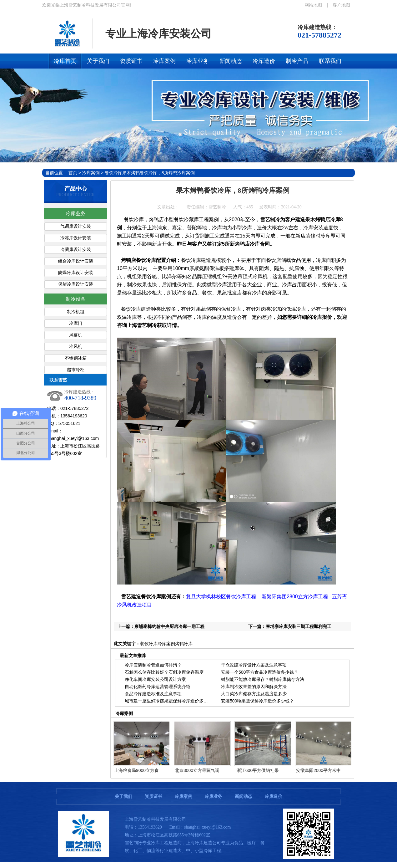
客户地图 (341, 5)
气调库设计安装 (76, 226)
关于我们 (123, 797)
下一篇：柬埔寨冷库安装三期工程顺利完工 (290, 626)
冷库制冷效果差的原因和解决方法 (254, 687)
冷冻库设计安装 (76, 238)
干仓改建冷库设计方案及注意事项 (254, 665)
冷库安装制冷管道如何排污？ (153, 665)
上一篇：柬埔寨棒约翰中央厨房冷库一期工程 (161, 626)
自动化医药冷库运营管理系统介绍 (158, 687)
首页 (73, 173)
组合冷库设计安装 (76, 261)
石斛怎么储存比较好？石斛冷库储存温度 (164, 672)
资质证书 (153, 797)
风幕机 (76, 335)
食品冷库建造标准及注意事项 (153, 694)
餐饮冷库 (113, 173)
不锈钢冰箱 (76, 358)
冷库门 (76, 323)
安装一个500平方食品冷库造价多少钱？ (260, 672)
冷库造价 (274, 797)
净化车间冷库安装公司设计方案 (155, 679)
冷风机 (76, 347)
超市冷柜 (76, 370)
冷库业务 (76, 214)
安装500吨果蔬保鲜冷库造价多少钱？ (257, 701)
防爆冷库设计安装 (76, 273)
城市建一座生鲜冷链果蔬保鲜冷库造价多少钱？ (171, 701)
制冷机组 (76, 312)
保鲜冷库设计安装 (76, 284)
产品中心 (76, 189)
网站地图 (313, 5)
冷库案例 (91, 173)
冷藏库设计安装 (76, 250)
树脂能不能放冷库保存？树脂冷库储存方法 (263, 679)
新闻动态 (244, 797)
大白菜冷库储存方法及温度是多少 (254, 694)
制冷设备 (76, 299)
